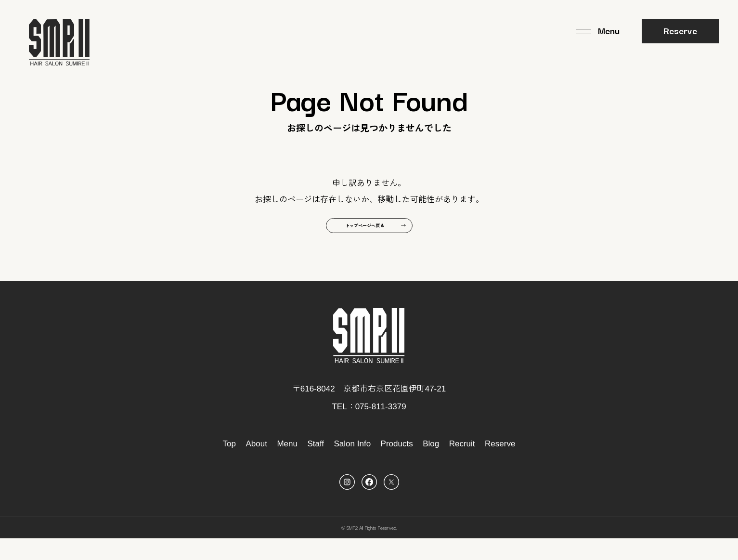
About (256, 465)
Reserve (680, 30)
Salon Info (353, 465)
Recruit (462, 465)
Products (397, 465)
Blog (431, 465)
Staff (316, 465)
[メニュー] (597, 31)
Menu (287, 465)
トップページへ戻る (361, 241)
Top (229, 465)
